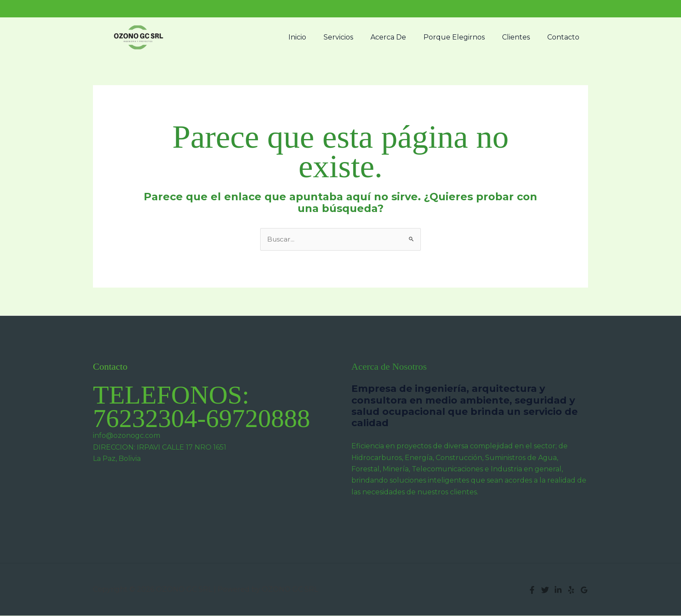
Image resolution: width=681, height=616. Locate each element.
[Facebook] (532, 590)
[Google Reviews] (584, 590)
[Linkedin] (558, 590)
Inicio (316, 37)
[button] (579, 9)
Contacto (565, 37)
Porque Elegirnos (463, 37)
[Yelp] (571, 590)
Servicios (354, 37)
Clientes (521, 37)
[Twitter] (545, 590)
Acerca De (400, 37)
